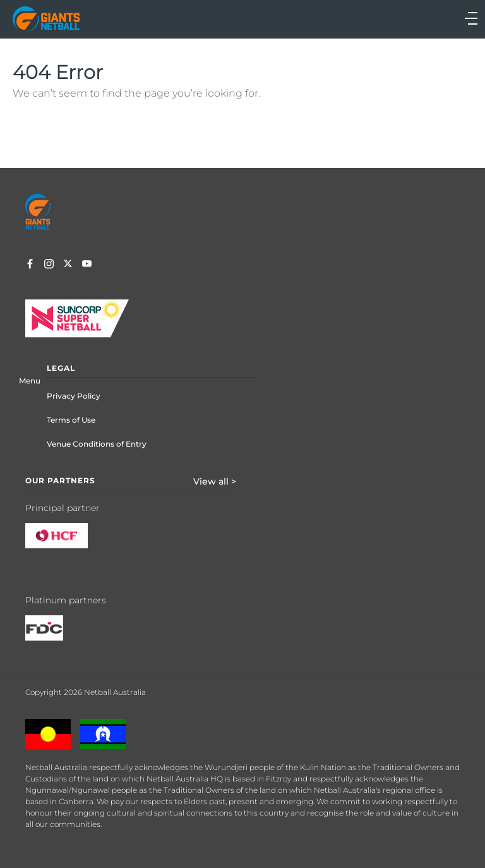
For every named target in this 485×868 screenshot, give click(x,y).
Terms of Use (71, 420)
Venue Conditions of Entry (97, 444)
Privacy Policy (74, 396)
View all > (215, 481)
